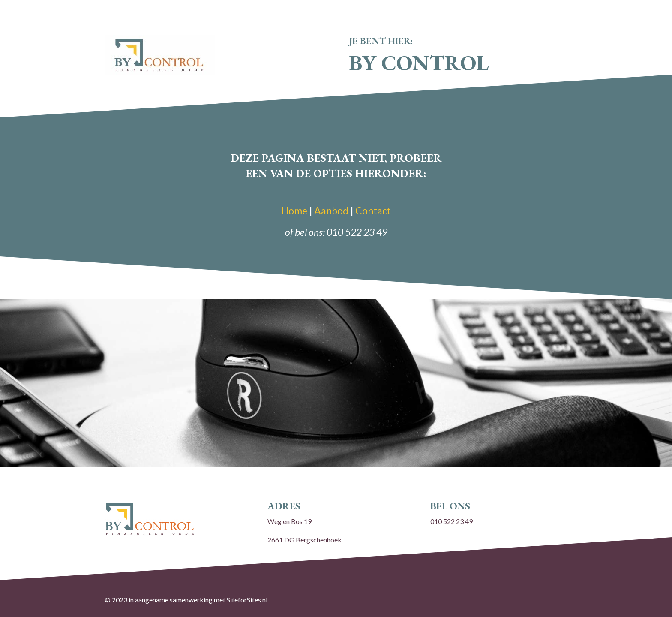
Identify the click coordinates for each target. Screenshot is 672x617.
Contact (373, 211)
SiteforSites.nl (247, 600)
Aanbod (331, 211)
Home (294, 211)
